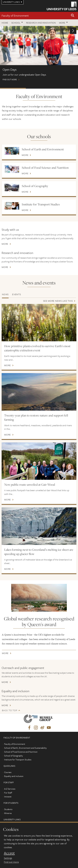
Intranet (8, 797)
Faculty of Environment (15, 16)
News (5, 294)
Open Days (13, 88)
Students (8, 809)
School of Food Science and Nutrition (45, 168)
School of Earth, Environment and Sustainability (25, 748)
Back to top (10, 710)
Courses (8, 772)
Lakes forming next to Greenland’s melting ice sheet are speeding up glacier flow (39, 552)
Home (5, 23)
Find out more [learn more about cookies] (11, 862)
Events (17, 294)
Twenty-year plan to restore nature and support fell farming (36, 417)
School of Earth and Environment (43, 149)
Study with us (10, 230)
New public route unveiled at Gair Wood (30, 484)
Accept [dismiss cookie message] (9, 853)
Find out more (39, 55)
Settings (8, 858)
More (62, 23)
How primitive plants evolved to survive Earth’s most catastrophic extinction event (37, 348)
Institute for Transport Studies (41, 204)
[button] (73, 16)
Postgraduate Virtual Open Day (39, 88)
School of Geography (35, 186)
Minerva (8, 813)
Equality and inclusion (15, 691)
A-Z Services (10, 789)
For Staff (8, 793)
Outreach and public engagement (23, 668)
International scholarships (65, 88)
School (16, 23)
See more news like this (58, 301)
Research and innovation (41, 23)
